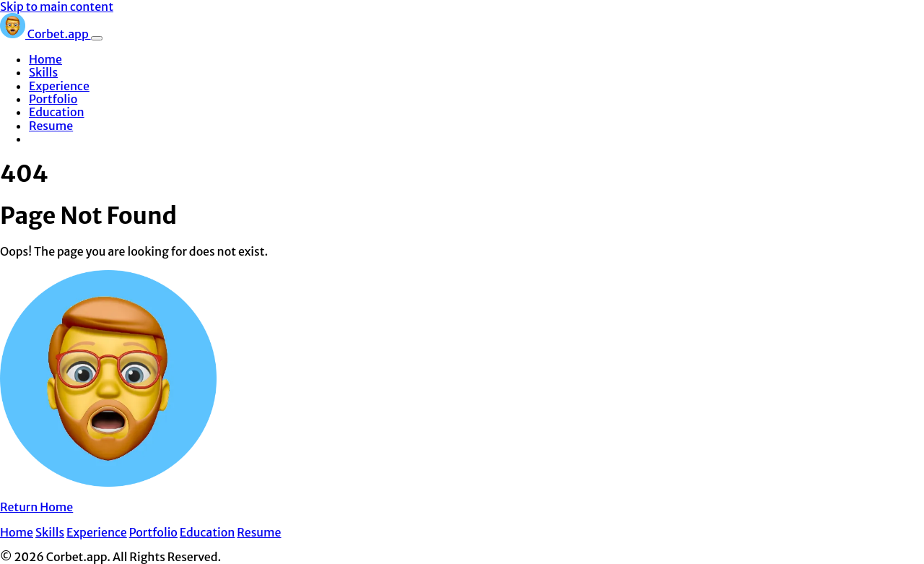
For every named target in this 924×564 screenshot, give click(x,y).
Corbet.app (45, 34)
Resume (51, 126)
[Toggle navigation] (97, 38)
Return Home (36, 507)
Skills (43, 72)
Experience (59, 86)
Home (45, 59)
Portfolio (53, 99)
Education (57, 112)
